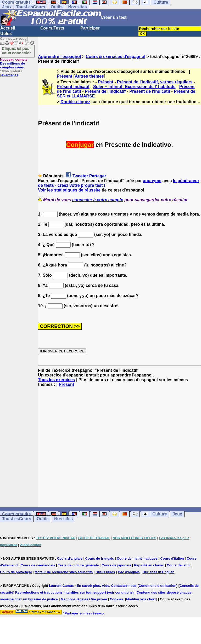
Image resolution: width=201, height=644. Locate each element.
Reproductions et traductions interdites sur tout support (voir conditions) (74, 592)
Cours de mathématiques (137, 558)
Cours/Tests (52, 28)
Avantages (10, 75)
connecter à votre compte (98, 200)
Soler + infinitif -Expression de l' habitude (134, 87)
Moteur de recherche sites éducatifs (64, 572)
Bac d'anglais (129, 572)
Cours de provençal (16, 572)
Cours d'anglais (70, 558)
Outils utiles (105, 572)
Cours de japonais (116, 565)
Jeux (7, 7)
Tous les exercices (56, 380)
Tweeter (80, 176)
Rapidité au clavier (149, 565)
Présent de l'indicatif (105, 91)
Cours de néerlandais (38, 565)
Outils (57, 7)
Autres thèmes (89, 76)
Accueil (8, 28)
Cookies (117, 599)
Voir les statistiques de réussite (69, 190)
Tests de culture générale (78, 565)
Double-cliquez (75, 102)
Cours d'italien (172, 558)
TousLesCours (30, 7)
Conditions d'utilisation (158, 586)
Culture (160, 514)
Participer (90, 28)
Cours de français (100, 558)
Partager (98, 176)
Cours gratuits (16, 514)
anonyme (152, 181)
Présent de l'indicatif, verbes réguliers (155, 82)
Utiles (6, 34)
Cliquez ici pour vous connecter (16, 50)
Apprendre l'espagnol (59, 57)
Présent (65, 76)
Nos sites (78, 7)
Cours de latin (178, 565)
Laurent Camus (61, 586)
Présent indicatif (73, 87)
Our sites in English (158, 572)
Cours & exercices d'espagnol (115, 57)
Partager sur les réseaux (84, 613)
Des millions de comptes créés (14, 63)
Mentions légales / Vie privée (84, 599)
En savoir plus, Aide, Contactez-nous (107, 586)
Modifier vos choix (141, 599)
